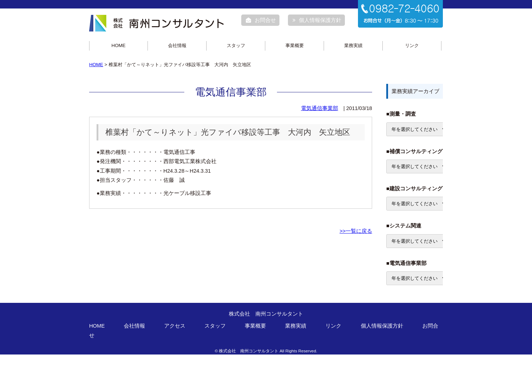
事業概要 (295, 45)
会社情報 (177, 45)
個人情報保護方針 (317, 20)
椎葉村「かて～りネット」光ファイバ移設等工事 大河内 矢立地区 (228, 132)
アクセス (175, 326)
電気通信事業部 (320, 108)
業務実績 (353, 45)
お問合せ (261, 20)
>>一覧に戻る (356, 231)
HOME (118, 45)
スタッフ (236, 45)
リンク (412, 45)
